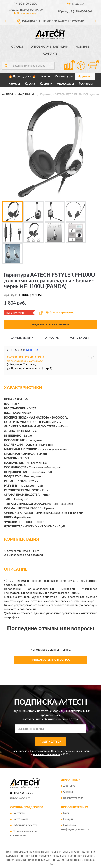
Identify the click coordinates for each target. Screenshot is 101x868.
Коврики (46, 84)
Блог (66, 813)
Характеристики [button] (22, 338)
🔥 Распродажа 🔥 (22, 76)
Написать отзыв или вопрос (51, 660)
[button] (25, 13)
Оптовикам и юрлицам (50, 47)
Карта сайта (20, 819)
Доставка (69, 786)
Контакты (51, 54)
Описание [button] (52, 338)
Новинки (83, 47)
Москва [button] (32, 350)
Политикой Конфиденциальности (70, 751)
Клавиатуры (64, 76)
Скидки (68, 819)
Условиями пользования (47, 754)
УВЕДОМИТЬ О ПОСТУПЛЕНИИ (50, 325)
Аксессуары (65, 84)
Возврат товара (73, 798)
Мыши (45, 76)
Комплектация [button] (80, 338)
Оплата (68, 792)
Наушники (85, 76)
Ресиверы (86, 84)
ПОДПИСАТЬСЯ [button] (50, 742)
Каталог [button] (17, 47)
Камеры (14, 84)
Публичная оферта (25, 825)
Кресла (30, 84)
